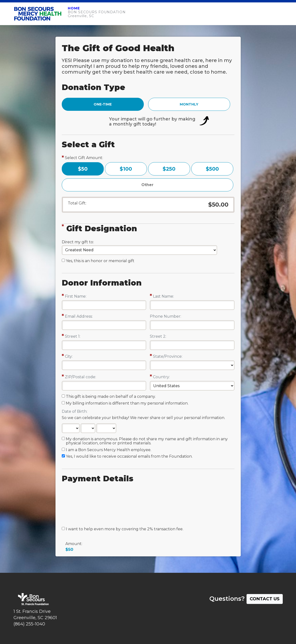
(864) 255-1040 (29, 624)
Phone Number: (165, 316)
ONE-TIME (103, 104)
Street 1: (73, 336)
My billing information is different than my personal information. (127, 403)
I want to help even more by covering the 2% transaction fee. (125, 529)
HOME (74, 8)
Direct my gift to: (78, 242)
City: (69, 356)
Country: (161, 377)
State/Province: (168, 356)
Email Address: (79, 316)
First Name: (76, 296)
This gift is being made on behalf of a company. (111, 397)
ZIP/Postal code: (80, 377)
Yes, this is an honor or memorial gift (100, 261)
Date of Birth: (75, 411)
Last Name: (163, 296)
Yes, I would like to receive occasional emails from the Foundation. (129, 456)
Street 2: (158, 336)
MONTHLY (189, 104)
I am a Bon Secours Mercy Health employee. (109, 450)
